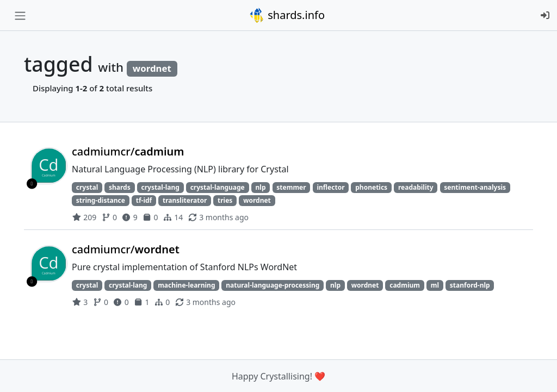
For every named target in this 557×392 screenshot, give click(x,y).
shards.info (287, 15)
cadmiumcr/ (128, 151)
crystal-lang (160, 187)
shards (120, 187)
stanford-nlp (470, 285)
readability (416, 187)
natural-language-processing (273, 285)
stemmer (291, 187)
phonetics (371, 187)
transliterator (185, 200)
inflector (330, 187)
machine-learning (186, 285)
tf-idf (144, 200)
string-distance (101, 200)
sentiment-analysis (475, 187)
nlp (261, 187)
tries (225, 200)
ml (435, 285)
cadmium (405, 285)
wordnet (257, 200)
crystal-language (218, 187)
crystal (87, 187)
